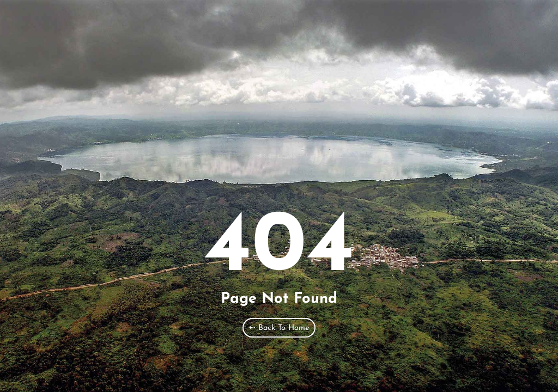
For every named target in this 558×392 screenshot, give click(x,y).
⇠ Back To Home (279, 328)
